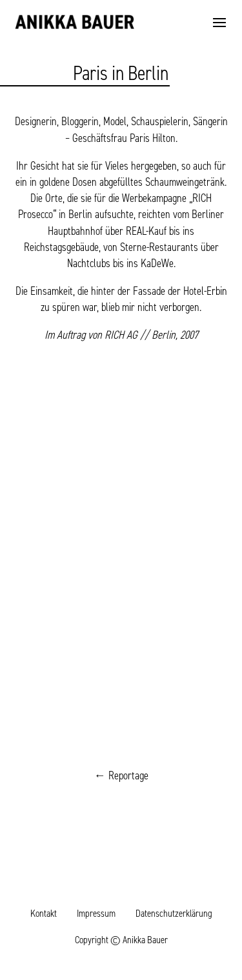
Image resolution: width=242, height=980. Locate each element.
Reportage (128, 775)
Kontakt (44, 913)
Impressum (96, 913)
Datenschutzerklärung (174, 913)
